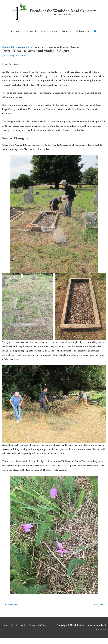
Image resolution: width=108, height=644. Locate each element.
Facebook (21, 625)
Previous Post (11, 604)
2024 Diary (9, 55)
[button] (95, 31)
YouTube (44, 625)
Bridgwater (81, 31)
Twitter (33, 625)
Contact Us (8, 625)
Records (15, 31)
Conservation (48, 31)
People (65, 31)
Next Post (99, 604)
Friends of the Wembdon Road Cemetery (63, 11)
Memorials (32, 31)
